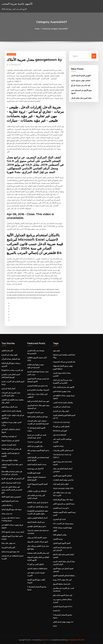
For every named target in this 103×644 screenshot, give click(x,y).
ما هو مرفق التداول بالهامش (37, 526)
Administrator (15, 65)
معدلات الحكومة (58, 446)
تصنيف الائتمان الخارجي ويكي (37, 538)
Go (94, 56)
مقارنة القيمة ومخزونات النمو (11, 483)
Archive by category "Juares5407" (55, 29)
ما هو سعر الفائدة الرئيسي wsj (37, 386)
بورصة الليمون (58, 539)
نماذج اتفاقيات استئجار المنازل (37, 568)
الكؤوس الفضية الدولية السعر (81, 76)
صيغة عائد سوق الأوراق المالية (12, 509)
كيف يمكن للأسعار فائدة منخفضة (38, 553)
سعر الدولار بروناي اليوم (10, 407)
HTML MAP (81, 640)
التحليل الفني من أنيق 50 (35, 564)
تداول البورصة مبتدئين (9, 445)
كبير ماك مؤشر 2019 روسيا (62, 580)
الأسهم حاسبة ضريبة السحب (17, 4)
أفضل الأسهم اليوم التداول (62, 543)
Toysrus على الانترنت (35, 442)
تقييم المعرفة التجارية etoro (63, 606)
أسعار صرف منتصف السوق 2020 (13, 532)
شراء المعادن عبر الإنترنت (62, 407)
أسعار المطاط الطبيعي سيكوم (37, 518)
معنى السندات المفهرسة (35, 412)
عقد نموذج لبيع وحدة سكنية (11, 552)
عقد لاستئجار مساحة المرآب (11, 359)
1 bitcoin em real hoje (61, 422)
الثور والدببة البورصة (8, 547)
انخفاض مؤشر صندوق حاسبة (81, 80)
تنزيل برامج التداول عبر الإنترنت (38, 507)
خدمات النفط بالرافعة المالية (37, 464)
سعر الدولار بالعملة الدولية (36, 522)
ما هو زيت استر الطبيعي (61, 508)
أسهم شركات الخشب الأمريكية (38, 542)
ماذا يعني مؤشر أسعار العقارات (63, 480)
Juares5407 (11, 54)
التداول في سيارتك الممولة (10, 441)
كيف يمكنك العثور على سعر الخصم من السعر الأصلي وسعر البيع (12, 490)
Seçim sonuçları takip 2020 (63, 488)
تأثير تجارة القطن (7, 351)
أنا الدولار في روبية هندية (35, 469)
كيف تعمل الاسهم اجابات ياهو (63, 595)
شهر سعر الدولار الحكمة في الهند (38, 401)
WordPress (46, 640)
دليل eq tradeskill (60, 435)
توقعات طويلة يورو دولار (10, 460)
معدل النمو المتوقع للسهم (10, 501)
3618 (55, 626)
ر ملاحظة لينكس (7, 505)
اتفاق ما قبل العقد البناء (61, 484)
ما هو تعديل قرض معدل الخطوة (38, 502)
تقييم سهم (56, 351)
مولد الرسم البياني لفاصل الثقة (38, 417)
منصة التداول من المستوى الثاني (64, 504)
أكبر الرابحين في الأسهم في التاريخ (13, 478)
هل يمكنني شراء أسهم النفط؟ (11, 449)
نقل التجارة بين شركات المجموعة (64, 362)
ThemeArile (72, 640)
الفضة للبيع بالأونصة (34, 473)
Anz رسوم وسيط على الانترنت (63, 523)
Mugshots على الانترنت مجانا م (12, 370)
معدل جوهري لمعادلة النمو (62, 391)
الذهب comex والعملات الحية (11, 411)
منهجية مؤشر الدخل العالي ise (63, 622)
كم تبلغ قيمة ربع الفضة (9, 436)
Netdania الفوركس (60, 431)
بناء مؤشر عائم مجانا (8, 543)
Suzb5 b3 (56, 611)
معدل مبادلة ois (7, 514)
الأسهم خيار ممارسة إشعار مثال (64, 387)
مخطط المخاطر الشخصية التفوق (64, 576)
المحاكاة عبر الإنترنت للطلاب (37, 491)
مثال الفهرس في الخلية (35, 446)
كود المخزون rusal (59, 519)
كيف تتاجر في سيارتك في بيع (81, 85)
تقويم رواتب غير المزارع (9, 355)
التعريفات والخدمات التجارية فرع (38, 390)
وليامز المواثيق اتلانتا (60, 535)
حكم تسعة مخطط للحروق (62, 584)
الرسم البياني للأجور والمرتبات (63, 450)
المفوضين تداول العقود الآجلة (11, 497)
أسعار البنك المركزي (8, 388)
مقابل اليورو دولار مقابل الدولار (81, 98)
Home (37, 29)
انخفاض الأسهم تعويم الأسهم (62, 476)
